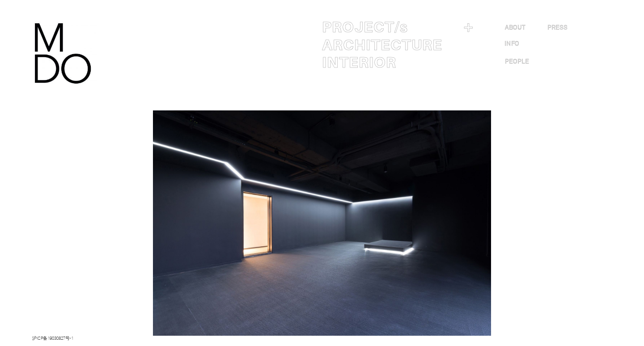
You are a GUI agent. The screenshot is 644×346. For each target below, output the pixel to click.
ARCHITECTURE (382, 45)
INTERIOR (359, 63)
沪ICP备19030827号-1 (53, 338)
